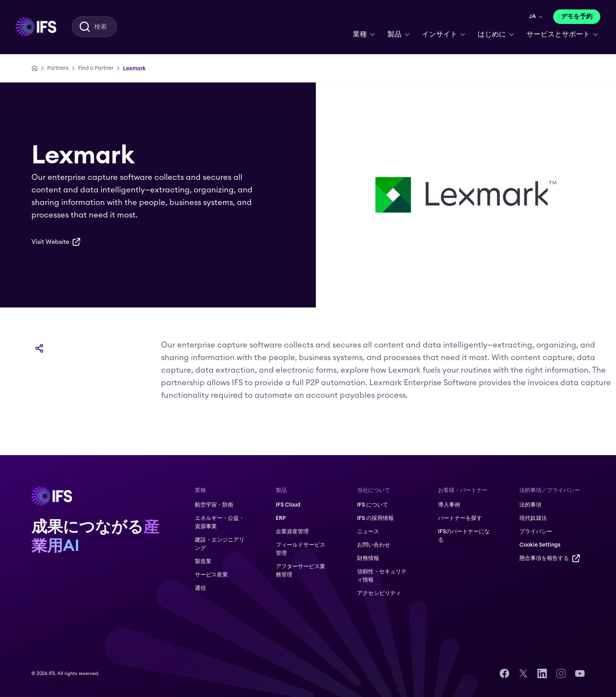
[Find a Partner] (96, 68)
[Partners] (58, 68)
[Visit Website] (56, 242)
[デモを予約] (577, 17)
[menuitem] (36, 27)
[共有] (39, 348)
